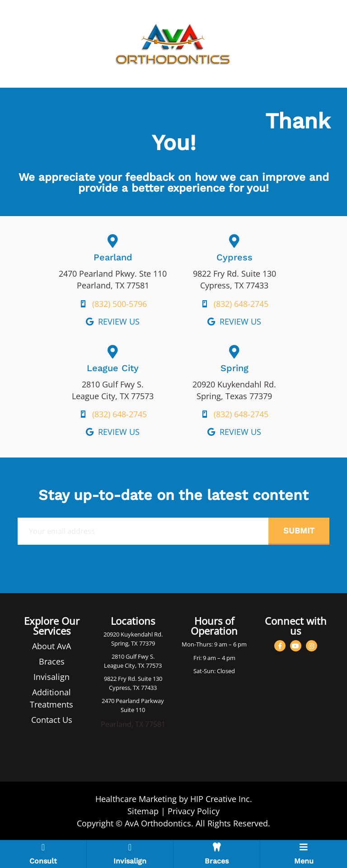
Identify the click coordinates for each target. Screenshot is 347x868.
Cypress (234, 257)
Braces (52, 661)
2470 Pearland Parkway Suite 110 (133, 705)
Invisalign (52, 677)
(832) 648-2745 (241, 304)
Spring (234, 368)
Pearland (113, 257)
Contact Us (52, 720)
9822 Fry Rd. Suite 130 (133, 679)
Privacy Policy (194, 811)
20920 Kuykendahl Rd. (133, 634)
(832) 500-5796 (120, 304)
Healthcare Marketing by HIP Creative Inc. (174, 799)
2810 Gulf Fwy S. (133, 656)
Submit (299, 531)
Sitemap (143, 811)
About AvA (52, 646)
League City (113, 368)
